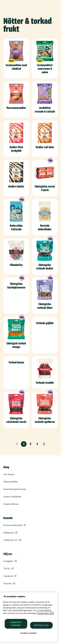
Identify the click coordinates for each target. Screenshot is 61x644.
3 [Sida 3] (37, 444)
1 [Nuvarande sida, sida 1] (24, 444)
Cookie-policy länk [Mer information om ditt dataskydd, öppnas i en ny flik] (45, 613)
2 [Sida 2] (30, 444)
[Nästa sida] (44, 444)
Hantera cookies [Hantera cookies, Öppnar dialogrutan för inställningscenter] (29, 633)
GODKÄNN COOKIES (16, 624)
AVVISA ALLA (41, 625)
